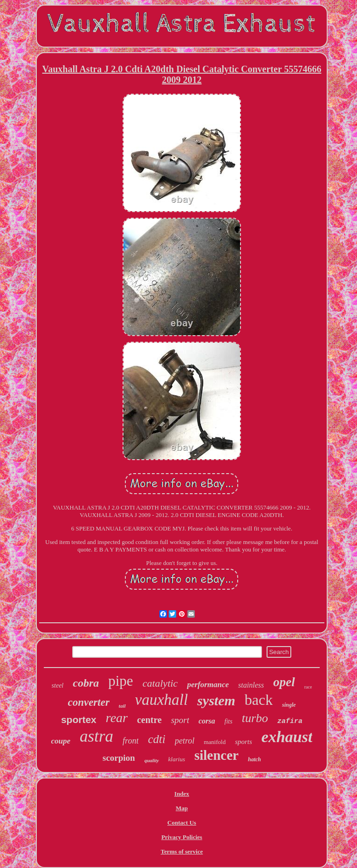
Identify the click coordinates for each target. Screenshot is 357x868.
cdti (157, 739)
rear (117, 718)
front (130, 741)
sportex (79, 720)
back (259, 700)
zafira (290, 721)
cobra (86, 683)
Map (182, 808)
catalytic (160, 683)
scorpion (119, 758)
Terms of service (182, 851)
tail (122, 706)
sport (180, 720)
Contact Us (182, 823)
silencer (216, 755)
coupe (61, 741)
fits (229, 721)
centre (149, 720)
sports (244, 742)
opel (284, 682)
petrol (185, 741)
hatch (254, 759)
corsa (207, 721)
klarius (177, 759)
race (308, 687)
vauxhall (162, 700)
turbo (255, 718)
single (289, 705)
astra (96, 736)
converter (88, 702)
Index (182, 794)
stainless (251, 685)
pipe (120, 681)
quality (152, 760)
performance (208, 685)
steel (58, 685)
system (216, 700)
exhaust (287, 737)
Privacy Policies (182, 837)
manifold (215, 742)
